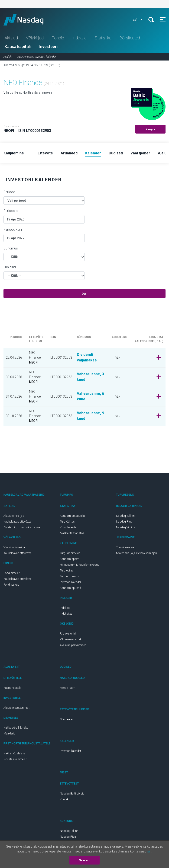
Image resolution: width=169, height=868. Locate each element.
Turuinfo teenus (69, 576)
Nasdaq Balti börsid (72, 794)
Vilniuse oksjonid (70, 639)
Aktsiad (11, 38)
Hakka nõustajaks (15, 753)
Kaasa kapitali (18, 46)
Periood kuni (13, 230)
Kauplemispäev (69, 559)
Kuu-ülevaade (68, 527)
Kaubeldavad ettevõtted (18, 522)
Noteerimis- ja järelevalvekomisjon (136, 553)
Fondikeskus (11, 585)
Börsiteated (130, 38)
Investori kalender (70, 582)
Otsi (85, 294)
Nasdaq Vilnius (126, 527)
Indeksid (79, 38)
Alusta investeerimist (16, 708)
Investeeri (48, 46)
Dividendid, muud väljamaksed (22, 527)
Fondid (58, 38)
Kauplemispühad (70, 588)
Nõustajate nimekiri (15, 759)
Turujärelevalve (125, 547)
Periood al (11, 211)
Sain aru (85, 860)
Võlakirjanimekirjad (15, 547)
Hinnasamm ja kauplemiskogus (80, 565)
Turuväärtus (67, 522)
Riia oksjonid (68, 634)
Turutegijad (67, 571)
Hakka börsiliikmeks (16, 728)
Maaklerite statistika (72, 533)
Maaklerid (9, 734)
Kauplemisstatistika (72, 516)
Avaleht (8, 57)
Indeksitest (67, 614)
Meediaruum (68, 688)
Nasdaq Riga (124, 522)
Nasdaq (28, 20)
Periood (9, 192)
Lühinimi (10, 267)
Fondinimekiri (12, 573)
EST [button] (136, 20)
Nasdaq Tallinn (125, 516)
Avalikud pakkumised (73, 645)
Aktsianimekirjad (14, 516)
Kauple (150, 129)
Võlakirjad (35, 38)
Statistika (103, 38)
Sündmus (11, 248)
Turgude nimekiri (70, 553)
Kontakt (65, 799)
